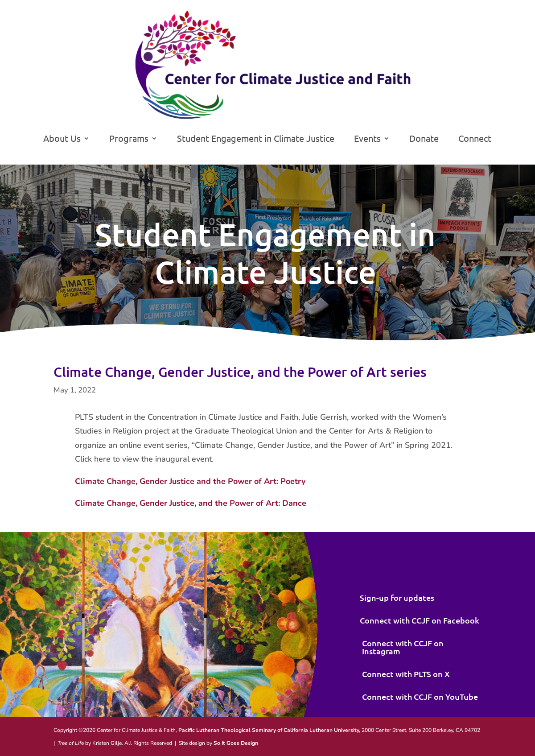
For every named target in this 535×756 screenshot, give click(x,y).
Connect (475, 139)
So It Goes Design (236, 743)
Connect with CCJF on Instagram (403, 647)
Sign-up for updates (397, 597)
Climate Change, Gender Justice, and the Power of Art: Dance (191, 503)
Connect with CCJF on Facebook (420, 620)
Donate (424, 139)
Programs (129, 139)
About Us (62, 139)
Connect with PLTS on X (406, 674)
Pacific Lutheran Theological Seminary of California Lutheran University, (269, 730)
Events (367, 139)
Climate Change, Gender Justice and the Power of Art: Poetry (190, 481)
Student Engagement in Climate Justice (256, 139)
